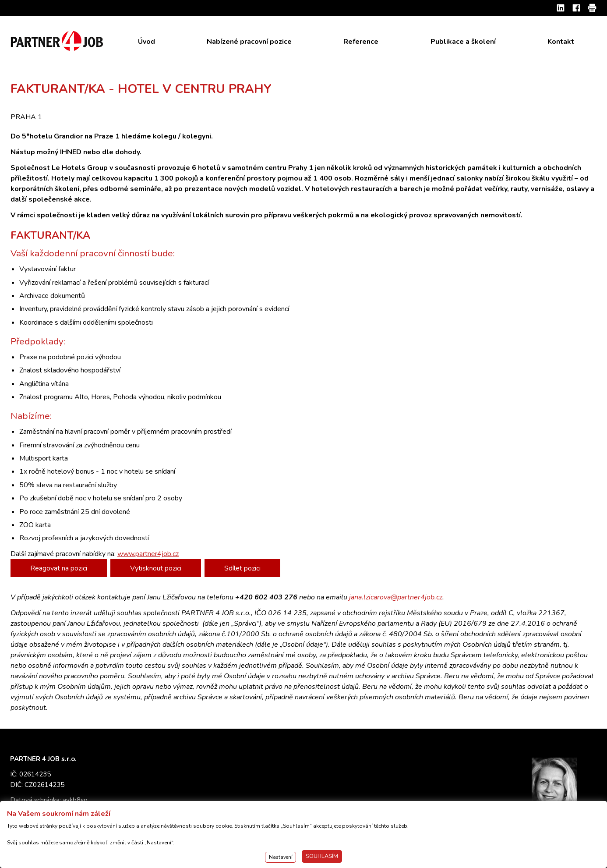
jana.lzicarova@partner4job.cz (396, 597)
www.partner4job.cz (148, 554)
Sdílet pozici (242, 568)
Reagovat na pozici (59, 568)
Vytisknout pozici (156, 568)
